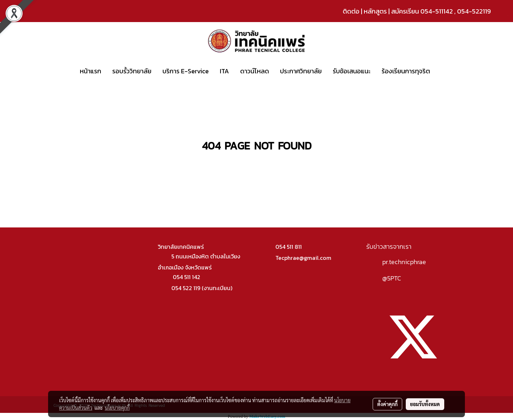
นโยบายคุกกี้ (117, 408)
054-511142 (437, 11)
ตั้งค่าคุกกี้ (387, 404)
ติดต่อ (351, 11)
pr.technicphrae (404, 262)
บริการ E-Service (186, 71)
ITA (224, 71)
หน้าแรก (90, 71)
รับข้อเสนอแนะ (352, 71)
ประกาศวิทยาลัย (301, 71)
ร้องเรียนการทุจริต (406, 71)
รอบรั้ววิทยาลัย (132, 71)
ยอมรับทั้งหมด (425, 404)
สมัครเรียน (405, 11)
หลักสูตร (375, 11)
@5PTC (392, 278)
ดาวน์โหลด (255, 71)
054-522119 (474, 11)
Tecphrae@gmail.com (303, 258)
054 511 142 (186, 277)
